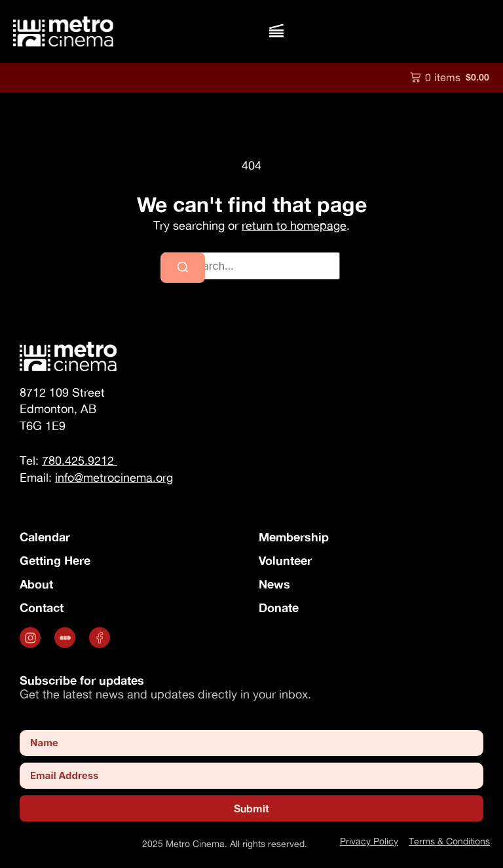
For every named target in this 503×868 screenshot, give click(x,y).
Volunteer (285, 560)
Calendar (45, 537)
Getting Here (55, 560)
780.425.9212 (80, 461)
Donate (279, 607)
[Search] (183, 268)
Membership (294, 537)
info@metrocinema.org (114, 478)
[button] (276, 31)
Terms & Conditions (449, 841)
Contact (42, 607)
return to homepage (294, 226)
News (274, 584)
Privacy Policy (369, 841)
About (36, 584)
